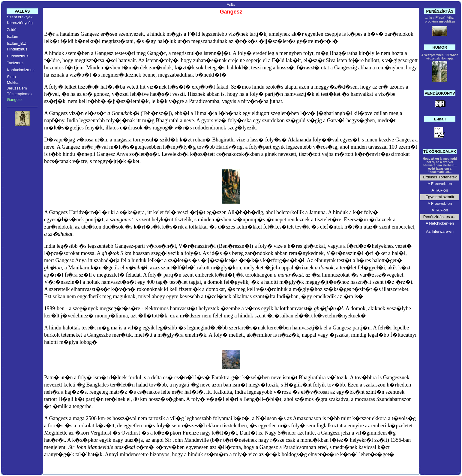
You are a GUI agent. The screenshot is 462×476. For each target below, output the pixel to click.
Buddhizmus (18, 56)
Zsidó (12, 30)
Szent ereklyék (20, 17)
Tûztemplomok (20, 94)
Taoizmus (15, 63)
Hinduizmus (17, 49)
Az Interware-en (440, 231)
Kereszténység (20, 23)
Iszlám (13, 36)
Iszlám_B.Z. (17, 43)
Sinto (11, 77)
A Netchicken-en (440, 223)
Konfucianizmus (21, 70)
